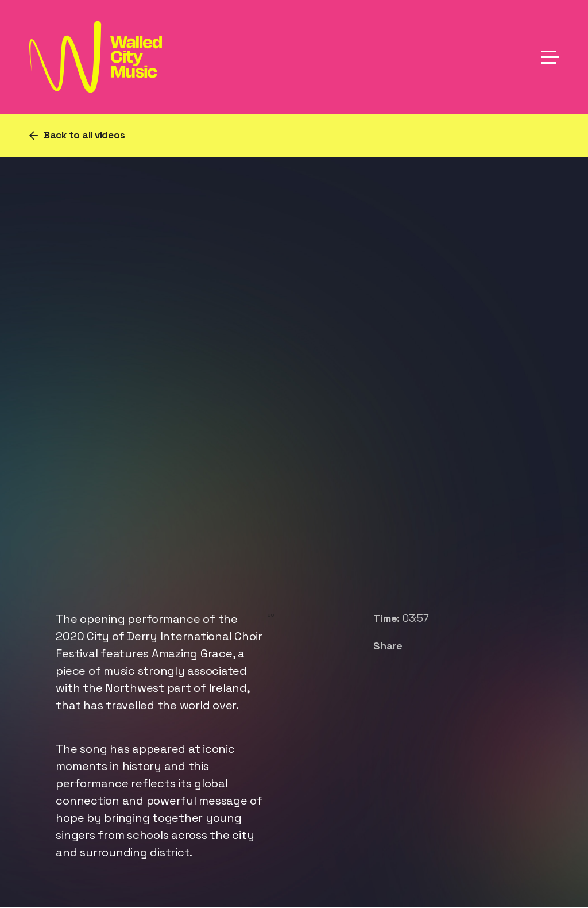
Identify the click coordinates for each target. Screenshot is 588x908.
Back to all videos (84, 135)
